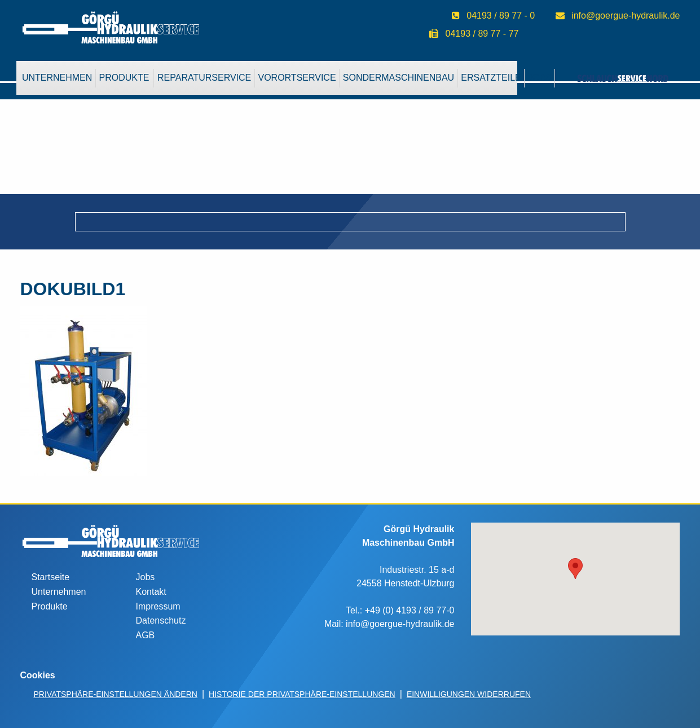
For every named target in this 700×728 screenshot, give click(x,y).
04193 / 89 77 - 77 (482, 34)
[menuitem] (57, 78)
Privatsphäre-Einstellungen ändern (116, 694)
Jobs (146, 577)
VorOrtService (297, 78)
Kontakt (151, 592)
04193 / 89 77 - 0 (501, 16)
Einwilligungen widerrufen (469, 694)
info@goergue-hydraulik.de (626, 16)
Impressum (158, 606)
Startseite (51, 577)
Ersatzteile (491, 78)
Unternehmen (57, 78)
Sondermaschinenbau (399, 78)
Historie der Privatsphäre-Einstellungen (302, 694)
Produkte (124, 78)
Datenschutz (161, 620)
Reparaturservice (204, 78)
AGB (146, 635)
